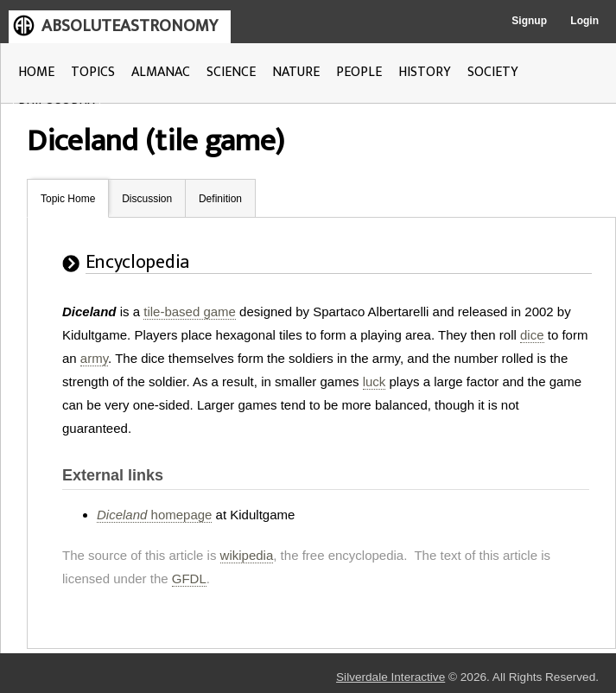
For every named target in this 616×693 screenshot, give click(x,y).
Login (584, 21)
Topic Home (68, 199)
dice (532, 335)
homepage (154, 515)
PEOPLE (359, 72)
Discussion (147, 199)
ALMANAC (161, 72)
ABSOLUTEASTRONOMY (130, 26)
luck (375, 381)
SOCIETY (493, 72)
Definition (220, 199)
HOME (36, 72)
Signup (529, 21)
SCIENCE (231, 72)
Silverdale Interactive (391, 677)
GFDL (189, 579)
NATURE (296, 72)
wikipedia (247, 555)
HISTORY (425, 72)
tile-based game (190, 312)
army (94, 358)
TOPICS (93, 72)
